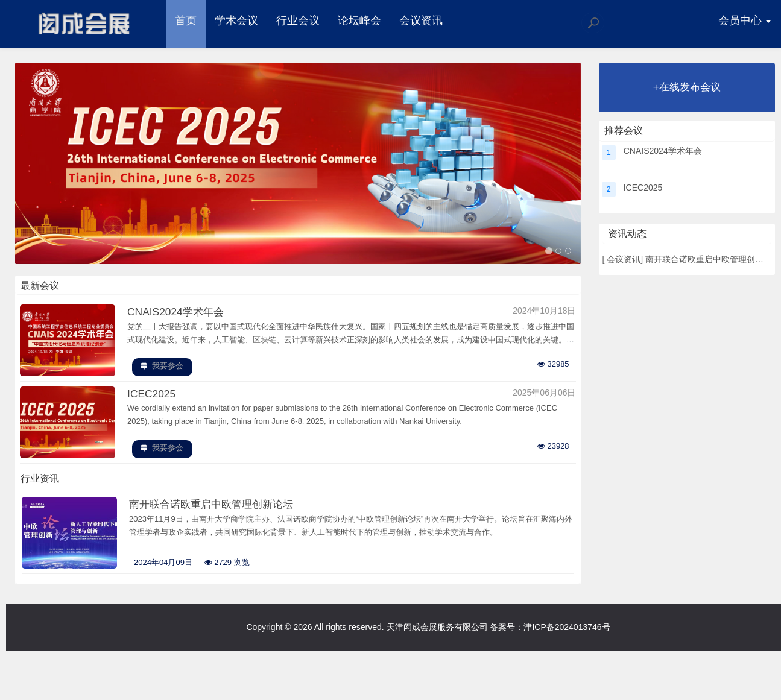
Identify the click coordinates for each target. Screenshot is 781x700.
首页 (188, 21)
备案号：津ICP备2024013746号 (550, 633)
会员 (744, 21)
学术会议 (238, 21)
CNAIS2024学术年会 (178, 316)
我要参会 (169, 370)
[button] (58, 165)
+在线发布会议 (687, 87)
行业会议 (300, 21)
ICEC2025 (153, 399)
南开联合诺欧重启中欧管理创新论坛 (217, 509)
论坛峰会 (361, 21)
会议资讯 (423, 21)
